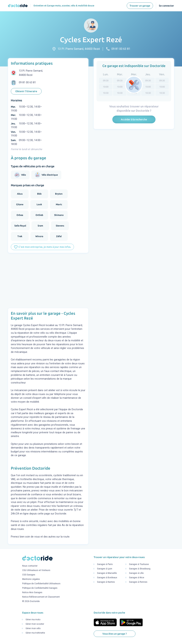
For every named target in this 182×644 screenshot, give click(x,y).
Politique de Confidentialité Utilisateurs (41, 584)
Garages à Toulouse (139, 564)
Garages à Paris (105, 564)
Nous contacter (30, 566)
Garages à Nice (137, 578)
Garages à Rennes (138, 582)
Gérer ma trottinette (35, 633)
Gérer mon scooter (35, 624)
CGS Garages (29, 575)
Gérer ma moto (33, 620)
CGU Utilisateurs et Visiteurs (36, 570)
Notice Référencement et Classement (41, 597)
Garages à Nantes (106, 582)
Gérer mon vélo (33, 629)
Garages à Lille (136, 573)
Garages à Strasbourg (140, 569)
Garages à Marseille (107, 573)
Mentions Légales (31, 579)
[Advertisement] (48, 281)
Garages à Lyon (105, 569)
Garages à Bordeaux (107, 578)
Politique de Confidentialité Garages (40, 588)
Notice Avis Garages (32, 593)
